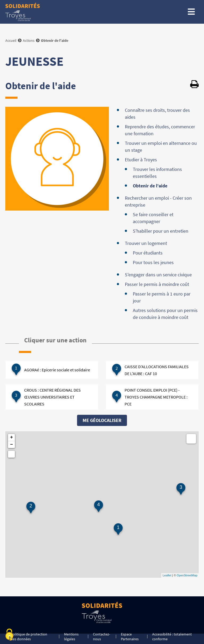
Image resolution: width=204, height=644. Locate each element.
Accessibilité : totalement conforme (172, 637)
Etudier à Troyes (141, 160)
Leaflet (167, 575)
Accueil (11, 40)
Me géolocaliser (102, 420)
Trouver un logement (146, 243)
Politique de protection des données (29, 637)
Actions (29, 40)
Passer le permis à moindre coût (157, 284)
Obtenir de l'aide (150, 186)
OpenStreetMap (187, 575)
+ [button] (12, 437)
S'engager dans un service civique (158, 275)
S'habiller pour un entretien (161, 231)
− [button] (12, 445)
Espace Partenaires (130, 637)
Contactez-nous (101, 637)
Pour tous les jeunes (153, 262)
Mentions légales (71, 637)
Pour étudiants (148, 253)
